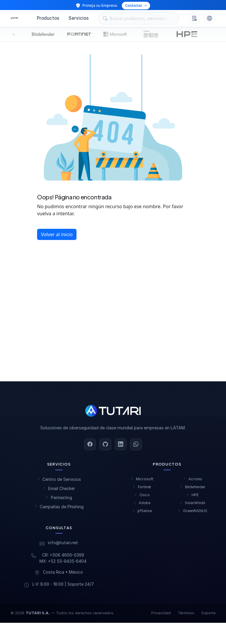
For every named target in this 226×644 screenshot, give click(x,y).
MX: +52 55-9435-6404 (63, 563)
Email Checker (59, 491)
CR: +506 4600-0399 (63, 557)
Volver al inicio (57, 237)
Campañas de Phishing (59, 509)
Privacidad (161, 615)
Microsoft (142, 481)
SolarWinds (192, 505)
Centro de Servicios (59, 482)
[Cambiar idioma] (210, 19)
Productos (48, 19)
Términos (186, 615)
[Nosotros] (194, 19)
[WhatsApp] (136, 447)
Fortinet (142, 489)
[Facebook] (90, 447)
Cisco (142, 497)
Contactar (136, 5)
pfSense (142, 513)
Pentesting (59, 500)
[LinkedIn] (121, 447)
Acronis (193, 481)
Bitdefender (193, 489)
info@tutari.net (63, 545)
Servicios (79, 19)
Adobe (142, 505)
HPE (192, 497)
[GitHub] (105, 447)
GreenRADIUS (192, 513)
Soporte (208, 615)
